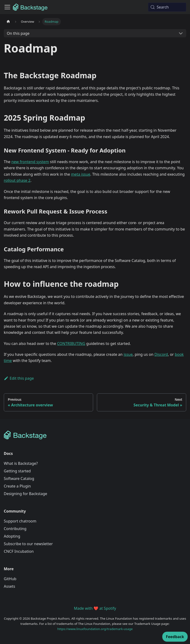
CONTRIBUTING (71, 344)
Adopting (12, 536)
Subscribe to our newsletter (28, 544)
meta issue (81, 174)
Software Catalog (19, 479)
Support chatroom (20, 521)
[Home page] (8, 22)
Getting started (17, 471)
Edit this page (19, 378)
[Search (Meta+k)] (167, 7)
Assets (9, 586)
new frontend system (30, 162)
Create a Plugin (17, 486)
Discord (161, 354)
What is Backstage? (21, 463)
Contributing (15, 529)
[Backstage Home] (95, 435)
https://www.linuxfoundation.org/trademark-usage (95, 629)
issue (128, 354)
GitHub (10, 579)
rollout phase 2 (17, 180)
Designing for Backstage (25, 494)
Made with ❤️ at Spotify (95, 608)
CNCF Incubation (19, 551)
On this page (18, 33)
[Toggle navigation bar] (7, 7)
